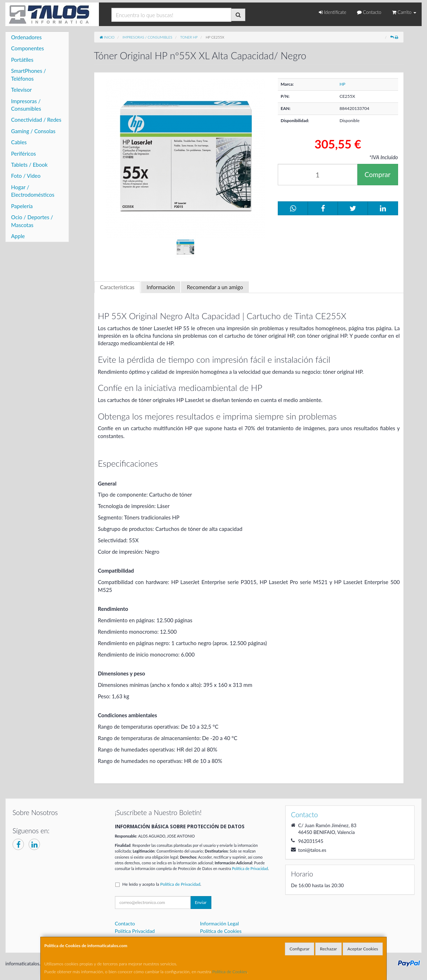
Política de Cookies (230, 972)
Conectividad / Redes (36, 120)
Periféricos (24, 154)
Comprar (378, 174)
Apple (18, 236)
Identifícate (333, 12)
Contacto (369, 12)
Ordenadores (26, 37)
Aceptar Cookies (363, 949)
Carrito (404, 12)
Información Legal (219, 923)
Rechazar (328, 949)
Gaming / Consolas (33, 131)
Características (117, 287)
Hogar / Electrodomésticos (33, 191)
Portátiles (22, 60)
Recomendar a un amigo (215, 287)
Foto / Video (26, 176)
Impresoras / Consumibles (26, 105)
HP (342, 84)
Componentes (27, 48)
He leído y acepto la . (162, 884)
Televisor (21, 90)
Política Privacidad (135, 931)
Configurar (300, 949)
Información (161, 287)
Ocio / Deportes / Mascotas (32, 221)
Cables (19, 142)
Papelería (22, 206)
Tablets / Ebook (29, 165)
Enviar (201, 902)
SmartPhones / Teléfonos (29, 74)
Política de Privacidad (250, 868)
